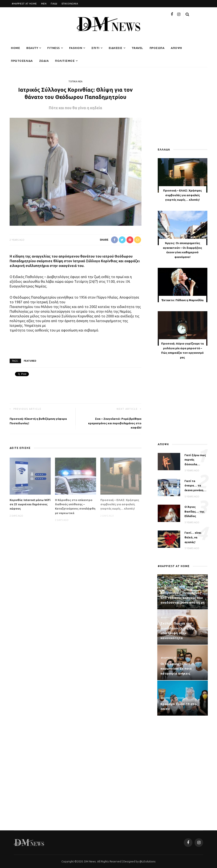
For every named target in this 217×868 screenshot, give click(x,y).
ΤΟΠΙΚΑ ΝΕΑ (75, 81)
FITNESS (54, 48)
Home (15, 48)
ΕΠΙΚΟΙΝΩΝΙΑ (70, 4)
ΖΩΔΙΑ (44, 61)
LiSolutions (149, 861)
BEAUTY (32, 48)
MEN (44, 4)
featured (30, 361)
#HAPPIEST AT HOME (24, 4)
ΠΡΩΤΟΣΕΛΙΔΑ (22, 61)
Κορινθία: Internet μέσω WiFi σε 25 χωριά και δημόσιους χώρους (30, 504)
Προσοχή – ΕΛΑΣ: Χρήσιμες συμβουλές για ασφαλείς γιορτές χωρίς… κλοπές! (120, 504)
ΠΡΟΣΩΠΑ (157, 48)
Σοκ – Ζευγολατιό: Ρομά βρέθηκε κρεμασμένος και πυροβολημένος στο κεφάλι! (115, 423)
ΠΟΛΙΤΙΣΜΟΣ (65, 61)
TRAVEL (137, 48)
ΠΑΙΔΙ (54, 4)
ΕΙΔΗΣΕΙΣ (116, 48)
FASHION (76, 48)
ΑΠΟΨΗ (176, 48)
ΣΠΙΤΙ (95, 48)
